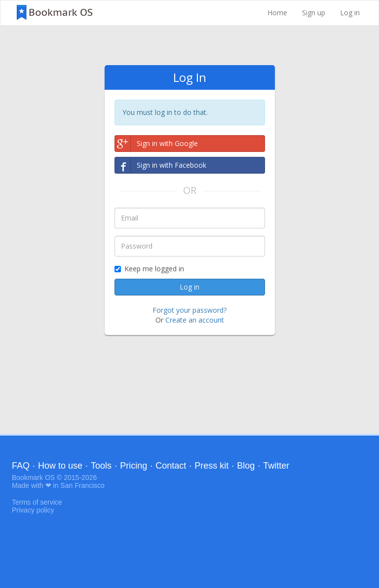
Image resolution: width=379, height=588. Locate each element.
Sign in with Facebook (161, 165)
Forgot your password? (189, 310)
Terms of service (37, 502)
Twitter (276, 466)
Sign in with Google (156, 144)
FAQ (21, 466)
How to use (60, 466)
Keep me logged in (149, 269)
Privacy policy (33, 510)
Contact (171, 466)
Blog (246, 466)
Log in (350, 13)
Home (277, 13)
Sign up (314, 13)
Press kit (211, 466)
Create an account (195, 320)
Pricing (133, 466)
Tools (101, 466)
